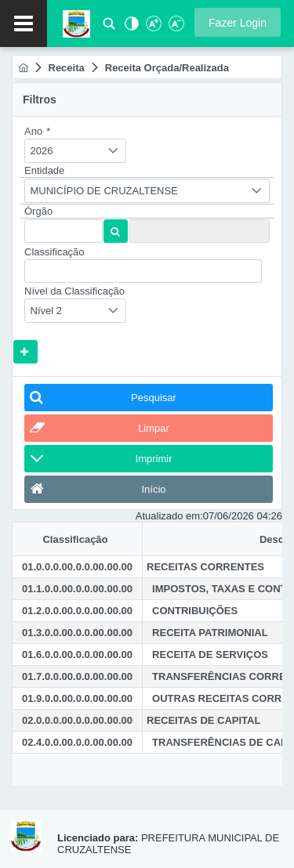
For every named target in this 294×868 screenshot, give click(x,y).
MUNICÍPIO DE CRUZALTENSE (104, 191)
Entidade (44, 170)
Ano (37, 131)
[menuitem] (23, 68)
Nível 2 (46, 311)
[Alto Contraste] (130, 28)
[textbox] (64, 231)
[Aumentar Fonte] (153, 28)
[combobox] (75, 151)
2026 (42, 151)
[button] (238, 22)
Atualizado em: (169, 516)
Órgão (38, 211)
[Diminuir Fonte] (175, 28)
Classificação (54, 252)
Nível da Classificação (74, 291)
